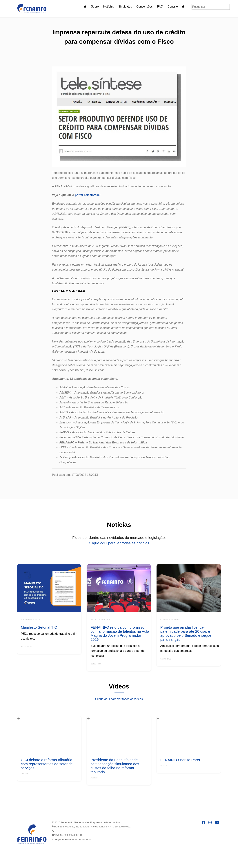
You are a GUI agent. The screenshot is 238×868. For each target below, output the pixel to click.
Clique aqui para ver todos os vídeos (119, 699)
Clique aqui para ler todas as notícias (119, 543)
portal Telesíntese (87, 195)
